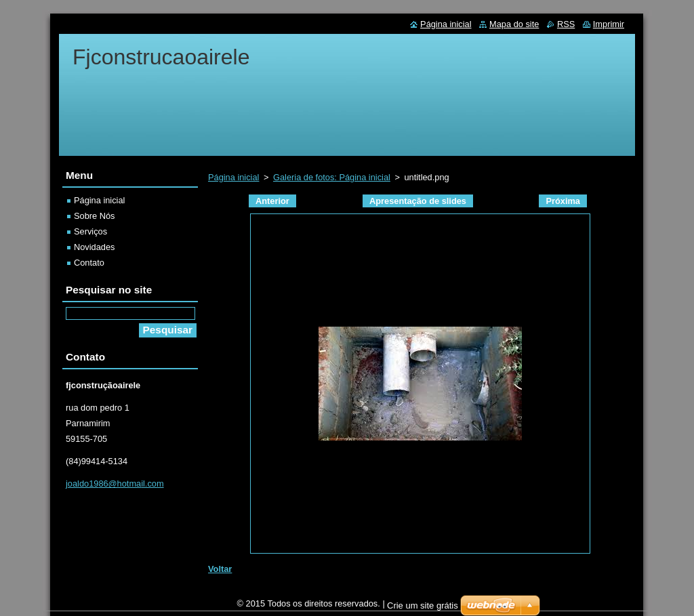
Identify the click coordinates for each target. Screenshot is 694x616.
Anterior (272, 201)
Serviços (90, 231)
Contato (89, 263)
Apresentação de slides (418, 201)
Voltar (220, 569)
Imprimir (609, 24)
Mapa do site (514, 24)
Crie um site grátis (423, 609)
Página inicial (233, 177)
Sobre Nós (94, 216)
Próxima (563, 201)
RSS (566, 24)
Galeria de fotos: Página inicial (332, 177)
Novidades (94, 247)
